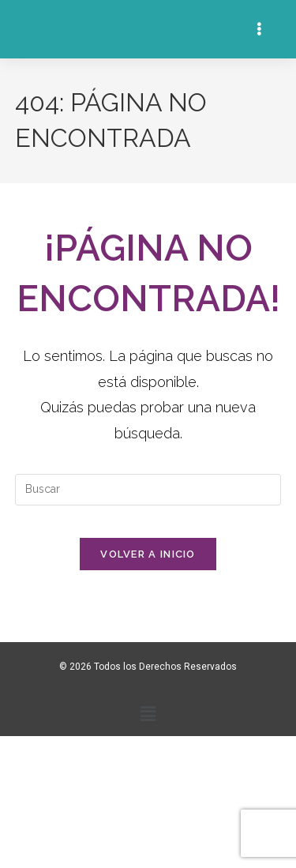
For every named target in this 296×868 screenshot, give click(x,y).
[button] (148, 714)
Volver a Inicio (148, 554)
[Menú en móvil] (262, 29)
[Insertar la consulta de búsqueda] (148, 490)
